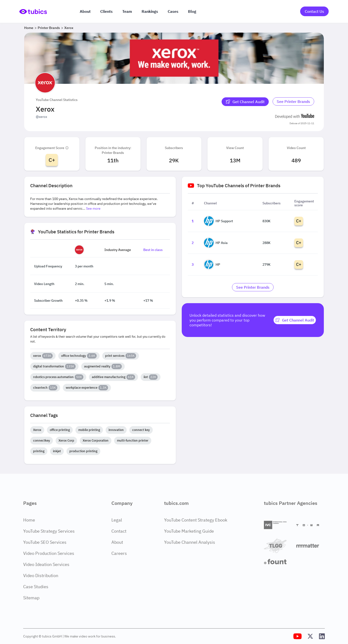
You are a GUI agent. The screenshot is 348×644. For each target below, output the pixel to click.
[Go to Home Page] (33, 11)
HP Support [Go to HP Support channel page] (218, 221)
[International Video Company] (278, 525)
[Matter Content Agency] (311, 546)
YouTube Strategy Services (49, 531)
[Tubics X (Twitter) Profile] (310, 636)
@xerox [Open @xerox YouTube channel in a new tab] (41, 117)
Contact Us (314, 11)
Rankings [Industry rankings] (150, 11)
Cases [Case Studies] (173, 11)
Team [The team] (127, 11)
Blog (192, 11)
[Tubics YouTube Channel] (297, 636)
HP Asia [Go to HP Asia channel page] (216, 243)
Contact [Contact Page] (119, 531)
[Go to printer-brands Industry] (293, 102)
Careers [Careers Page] (119, 553)
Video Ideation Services (46, 564)
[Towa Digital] (311, 525)
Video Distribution (41, 576)
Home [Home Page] (29, 520)
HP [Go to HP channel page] (212, 265)
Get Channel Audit (245, 102)
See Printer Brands (293, 101)
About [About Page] (117, 542)
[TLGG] (278, 546)
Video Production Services (49, 553)
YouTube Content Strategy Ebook (196, 520)
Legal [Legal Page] (117, 520)
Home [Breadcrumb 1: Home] (29, 28)
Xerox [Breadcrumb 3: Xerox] (69, 28)
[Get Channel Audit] (245, 102)
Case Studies (36, 587)
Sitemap (31, 598)
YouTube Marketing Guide (189, 531)
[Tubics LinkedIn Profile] (322, 636)
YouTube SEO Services (45, 542)
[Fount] (278, 562)
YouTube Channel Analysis (190, 542)
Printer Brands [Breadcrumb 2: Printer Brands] (49, 28)
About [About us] (85, 11)
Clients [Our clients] (106, 11)
